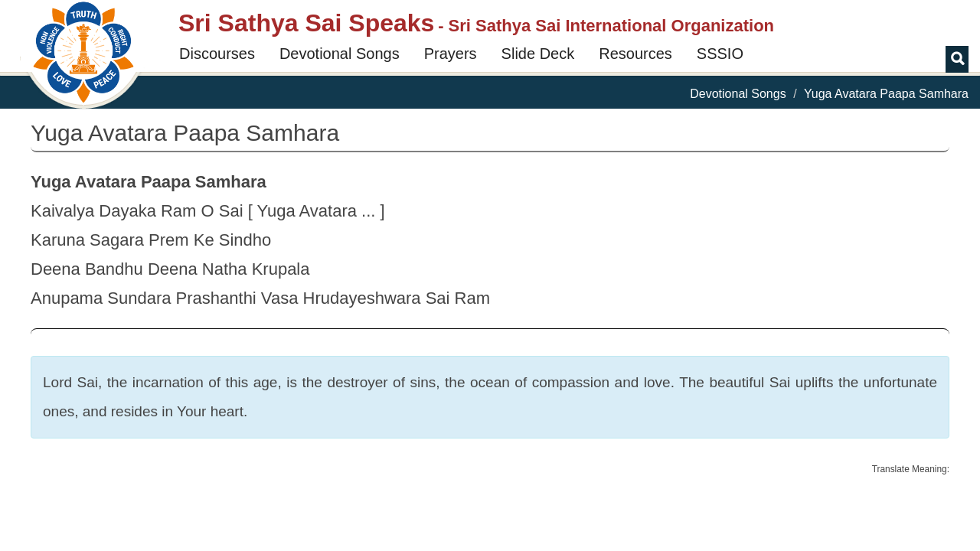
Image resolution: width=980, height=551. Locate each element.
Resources (635, 54)
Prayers (451, 54)
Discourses (217, 54)
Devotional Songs (340, 54)
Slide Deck (538, 54)
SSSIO (720, 54)
